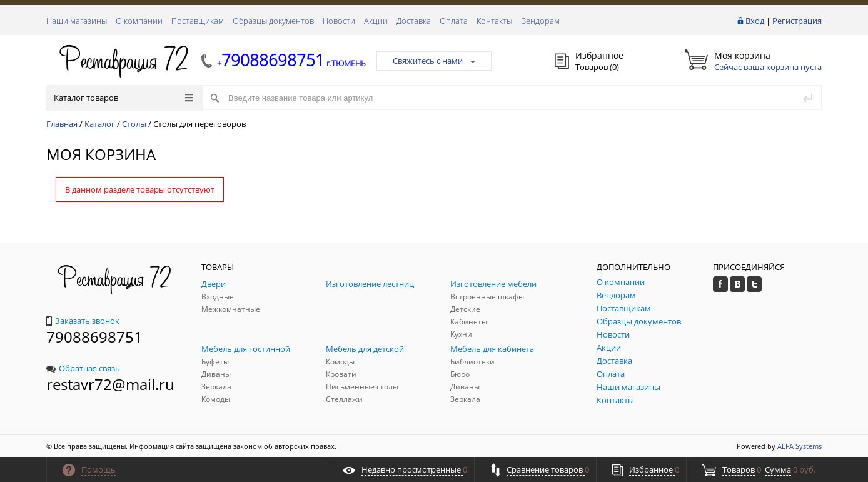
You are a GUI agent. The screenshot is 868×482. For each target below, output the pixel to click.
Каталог (100, 124)
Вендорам (540, 21)
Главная (62, 124)
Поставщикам (198, 21)
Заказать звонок (83, 321)
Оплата (454, 21)
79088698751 (94, 337)
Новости (339, 21)
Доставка (414, 21)
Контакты (494, 21)
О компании (139, 21)
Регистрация (797, 21)
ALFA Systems (800, 446)
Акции (376, 21)
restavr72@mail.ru (110, 384)
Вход (755, 21)
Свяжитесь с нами (434, 61)
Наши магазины (77, 21)
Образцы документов (273, 21)
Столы (134, 124)
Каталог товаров (124, 98)
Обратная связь (83, 368)
